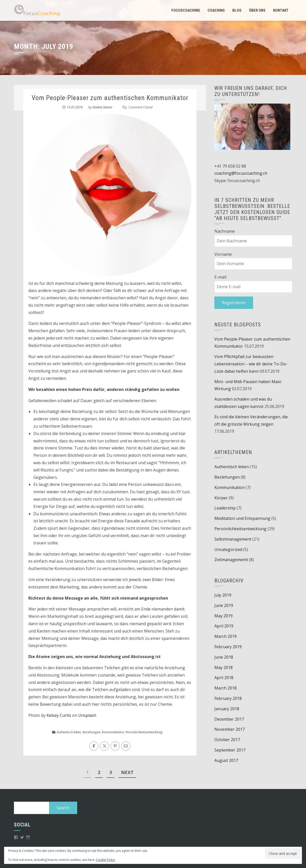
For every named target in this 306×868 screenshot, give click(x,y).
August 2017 (226, 760)
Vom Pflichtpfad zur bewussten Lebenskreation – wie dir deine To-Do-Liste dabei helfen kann (251, 364)
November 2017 (230, 729)
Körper (221, 498)
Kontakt (281, 10)
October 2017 (227, 740)
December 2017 (229, 719)
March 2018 (226, 688)
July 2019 (223, 595)
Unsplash (87, 715)
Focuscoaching (186, 10)
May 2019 (223, 616)
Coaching (216, 10)
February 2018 (228, 698)
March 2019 (226, 636)
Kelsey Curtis (59, 715)
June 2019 (224, 605)
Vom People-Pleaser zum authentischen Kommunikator (110, 98)
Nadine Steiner (102, 107)
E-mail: (221, 277)
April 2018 (224, 678)
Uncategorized (228, 549)
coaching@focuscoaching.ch (241, 173)
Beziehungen (91, 732)
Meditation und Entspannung (242, 518)
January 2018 (227, 709)
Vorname (223, 254)
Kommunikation (113, 732)
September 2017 (230, 750)
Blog (237, 10)
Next (127, 772)
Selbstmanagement (233, 539)
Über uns (257, 10)
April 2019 (224, 626)
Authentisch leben (69, 732)
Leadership (225, 508)
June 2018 (224, 657)
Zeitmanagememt (231, 560)
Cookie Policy (106, 860)
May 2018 (223, 667)
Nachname (225, 231)
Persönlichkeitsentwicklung (144, 732)
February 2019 (228, 647)
